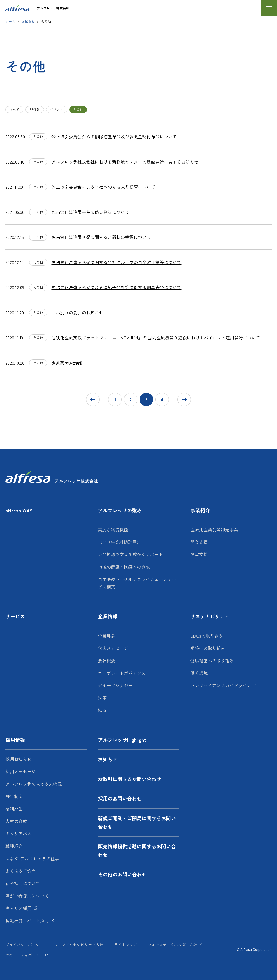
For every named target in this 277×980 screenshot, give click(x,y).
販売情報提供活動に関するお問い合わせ (137, 851)
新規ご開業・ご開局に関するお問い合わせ (137, 822)
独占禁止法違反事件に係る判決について (90, 212)
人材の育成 (16, 821)
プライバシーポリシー (24, 945)
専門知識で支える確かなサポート (130, 554)
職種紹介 (14, 846)
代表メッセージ (113, 648)
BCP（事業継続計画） (119, 542)
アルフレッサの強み (120, 510)
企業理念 (107, 636)
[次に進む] (184, 399)
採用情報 (15, 740)
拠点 (102, 710)
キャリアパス (18, 834)
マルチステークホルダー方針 (172, 945)
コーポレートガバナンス (122, 673)
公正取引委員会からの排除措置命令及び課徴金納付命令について (114, 136)
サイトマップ (126, 945)
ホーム (10, 21)
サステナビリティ (210, 616)
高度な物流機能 (113, 529)
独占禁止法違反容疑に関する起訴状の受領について (101, 237)
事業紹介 (200, 510)
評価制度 (14, 796)
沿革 (102, 698)
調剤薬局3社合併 (68, 363)
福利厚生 (14, 809)
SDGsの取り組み (207, 636)
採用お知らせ (18, 759)
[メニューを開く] (269, 8)
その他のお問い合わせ (122, 874)
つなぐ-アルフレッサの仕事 (32, 858)
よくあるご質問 (21, 871)
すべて (14, 109)
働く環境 (199, 673)
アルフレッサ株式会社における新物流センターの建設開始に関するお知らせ (125, 162)
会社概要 (107, 661)
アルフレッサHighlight (122, 740)
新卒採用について (23, 883)
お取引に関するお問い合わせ (130, 779)
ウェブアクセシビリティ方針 (79, 945)
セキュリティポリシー (24, 955)
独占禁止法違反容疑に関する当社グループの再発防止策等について (116, 262)
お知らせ (28, 21)
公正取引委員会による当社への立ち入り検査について (103, 187)
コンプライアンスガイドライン (221, 685)
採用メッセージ (21, 771)
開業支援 (199, 542)
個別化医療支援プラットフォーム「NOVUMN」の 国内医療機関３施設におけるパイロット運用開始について (156, 338)
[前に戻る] (93, 399)
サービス (15, 616)
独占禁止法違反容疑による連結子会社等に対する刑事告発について (116, 287)
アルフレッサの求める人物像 (34, 784)
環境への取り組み (208, 648)
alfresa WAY (19, 510)
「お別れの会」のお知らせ (77, 312)
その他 (78, 109)
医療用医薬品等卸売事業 (214, 529)
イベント (57, 109)
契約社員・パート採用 (27, 921)
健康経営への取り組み (212, 661)
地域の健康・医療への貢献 (124, 567)
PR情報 (35, 109)
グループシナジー (115, 685)
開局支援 (199, 554)
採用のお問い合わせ (120, 798)
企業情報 (108, 616)
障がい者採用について (27, 896)
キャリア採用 (18, 908)
